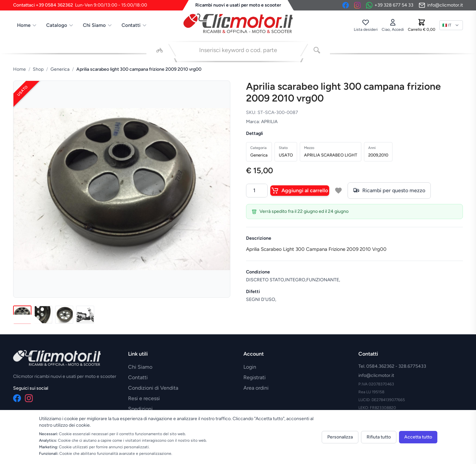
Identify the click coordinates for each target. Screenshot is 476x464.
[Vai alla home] (238, 23)
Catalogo (60, 25)
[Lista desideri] (366, 25)
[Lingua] (451, 25)
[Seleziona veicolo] (160, 50)
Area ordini (256, 388)
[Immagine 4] (85, 315)
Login (250, 367)
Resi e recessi (144, 398)
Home (27, 25)
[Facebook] (346, 5)
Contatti (134, 25)
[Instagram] (357, 5)
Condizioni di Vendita (153, 388)
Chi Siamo (98, 25)
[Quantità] (257, 191)
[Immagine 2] (43, 315)
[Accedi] (393, 25)
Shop (38, 69)
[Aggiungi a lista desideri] (338, 191)
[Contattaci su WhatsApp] (390, 5)
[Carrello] (422, 25)
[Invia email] (441, 5)
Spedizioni (140, 409)
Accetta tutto (418, 437)
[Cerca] (317, 50)
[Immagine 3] (64, 315)
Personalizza (340, 437)
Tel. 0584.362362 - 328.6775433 (392, 366)
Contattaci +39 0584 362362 (80, 5)
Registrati (255, 377)
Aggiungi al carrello (300, 191)
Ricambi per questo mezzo (389, 191)
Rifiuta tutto (379, 437)
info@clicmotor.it (376, 375)
